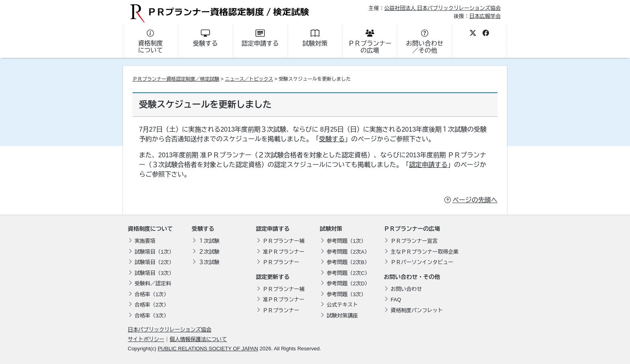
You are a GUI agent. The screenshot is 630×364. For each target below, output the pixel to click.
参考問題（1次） (346, 241)
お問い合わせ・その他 (412, 277)
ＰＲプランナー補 (284, 241)
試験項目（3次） (154, 273)
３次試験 (209, 262)
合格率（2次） (152, 305)
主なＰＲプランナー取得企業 (424, 252)
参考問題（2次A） (348, 252)
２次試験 (209, 252)
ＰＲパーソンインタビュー (422, 262)
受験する (332, 139)
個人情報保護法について (198, 339)
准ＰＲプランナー (284, 252)
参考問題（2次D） (348, 284)
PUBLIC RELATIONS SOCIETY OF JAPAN (208, 349)
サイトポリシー (146, 339)
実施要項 (145, 241)
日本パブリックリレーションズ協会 (170, 330)
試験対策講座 (342, 316)
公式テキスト (342, 305)
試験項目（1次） (154, 252)
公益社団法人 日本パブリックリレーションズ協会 (442, 8)
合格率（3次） (152, 316)
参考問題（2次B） (348, 262)
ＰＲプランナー (281, 262)
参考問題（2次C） (348, 273)
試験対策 (331, 229)
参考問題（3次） (346, 294)
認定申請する (428, 165)
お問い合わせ (406, 289)
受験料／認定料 (153, 284)
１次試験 (209, 241)
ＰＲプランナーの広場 (412, 229)
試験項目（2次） (154, 262)
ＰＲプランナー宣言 (414, 241)
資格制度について (150, 229)
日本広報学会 (485, 16)
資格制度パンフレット (417, 310)
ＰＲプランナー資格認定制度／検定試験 (176, 79)
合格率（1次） (152, 294)
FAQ (396, 300)
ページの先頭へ (475, 200)
